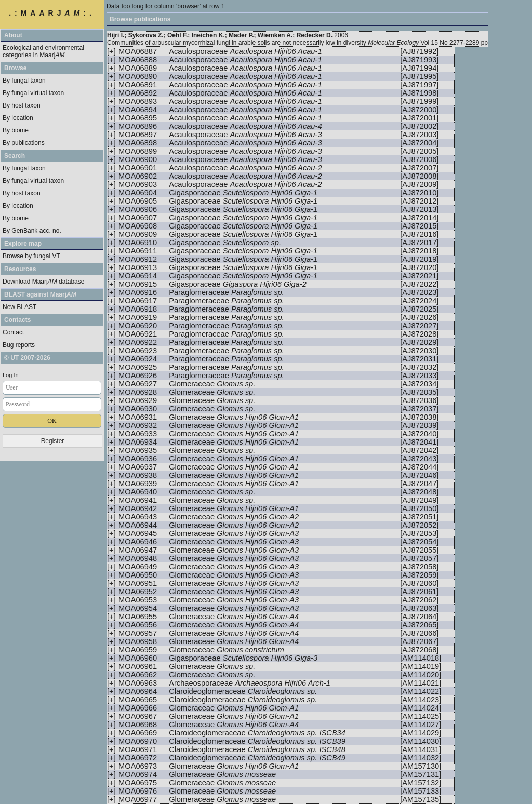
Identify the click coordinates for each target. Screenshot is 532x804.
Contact (13, 332)
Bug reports (19, 345)
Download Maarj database (43, 282)
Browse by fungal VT (31, 256)
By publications (24, 143)
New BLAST (19, 307)
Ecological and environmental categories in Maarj (43, 51)
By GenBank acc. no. (32, 231)
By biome (16, 130)
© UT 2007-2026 (27, 358)
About (13, 35)
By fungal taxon (24, 81)
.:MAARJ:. (52, 13)
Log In (11, 375)
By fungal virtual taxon (33, 93)
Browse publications (140, 19)
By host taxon (22, 105)
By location (18, 118)
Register (53, 441)
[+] (111, 51)
